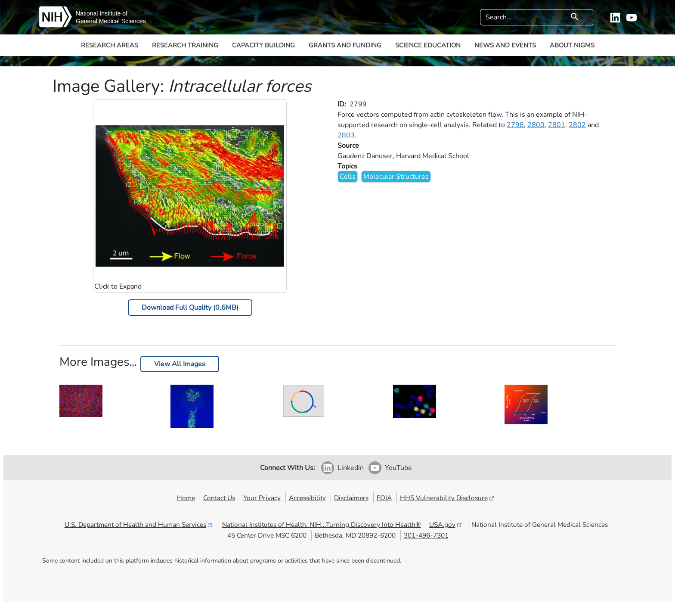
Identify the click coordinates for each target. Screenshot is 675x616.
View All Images (180, 364)
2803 (346, 135)
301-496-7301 (426, 535)
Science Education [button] (428, 45)
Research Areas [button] (110, 45)
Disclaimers (351, 498)
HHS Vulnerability (448, 498)
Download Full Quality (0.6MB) (190, 308)
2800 (536, 125)
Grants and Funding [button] (345, 45)
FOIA (384, 498)
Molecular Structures (396, 177)
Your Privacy (262, 498)
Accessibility (307, 498)
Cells (348, 177)
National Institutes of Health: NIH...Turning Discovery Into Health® (322, 524)
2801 (557, 125)
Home (186, 498)
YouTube (398, 468)
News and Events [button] (505, 45)
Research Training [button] (185, 45)
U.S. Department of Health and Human (139, 524)
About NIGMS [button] (572, 45)
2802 (577, 125)
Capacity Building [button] (263, 45)
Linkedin (351, 468)
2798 (515, 125)
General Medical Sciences (111, 21)
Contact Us (219, 498)
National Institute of (102, 13)
